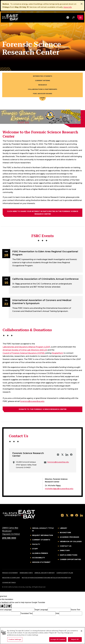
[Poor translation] (8, 606)
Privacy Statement (10, 573)
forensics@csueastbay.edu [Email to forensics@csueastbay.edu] (32, 402)
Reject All (75, 639)
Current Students (41, 540)
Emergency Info (26, 573)
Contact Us (66, 546)
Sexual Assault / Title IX (43, 530)
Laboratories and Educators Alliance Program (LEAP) (26, 347)
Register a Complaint (11, 578)
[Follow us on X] (67, 516)
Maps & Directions (69, 555)
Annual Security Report (45, 573)
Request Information (43, 536)
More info (68, 7)
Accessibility (39, 558)
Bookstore (65, 533)
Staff (35, 549)
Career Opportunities (70, 560)
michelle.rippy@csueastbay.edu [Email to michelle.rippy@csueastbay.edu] (59, 489)
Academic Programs (70, 538)
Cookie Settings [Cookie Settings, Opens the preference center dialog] (15, 639)
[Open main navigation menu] (80, 17)
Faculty (36, 545)
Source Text (75, 610)
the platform (57, 354)
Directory (65, 551)
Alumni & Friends (40, 554)
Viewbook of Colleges (71, 542)
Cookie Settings (9, 583)
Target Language (41, 610)
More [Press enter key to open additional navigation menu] (42, 99)
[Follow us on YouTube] (72, 516)
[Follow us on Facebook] (77, 516)
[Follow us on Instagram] (62, 516)
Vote (57, 614)
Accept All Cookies (58, 639)
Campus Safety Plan (65, 573)
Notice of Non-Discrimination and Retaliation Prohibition (46, 578)
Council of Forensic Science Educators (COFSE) (24, 354)
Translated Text (27, 614)
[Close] (82, 4)
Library (63, 529)
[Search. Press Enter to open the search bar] (73, 17)
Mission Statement (41, 563)
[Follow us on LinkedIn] (81, 516)
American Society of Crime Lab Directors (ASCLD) (25, 351)
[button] (68, 17)
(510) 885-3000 (9, 538)
